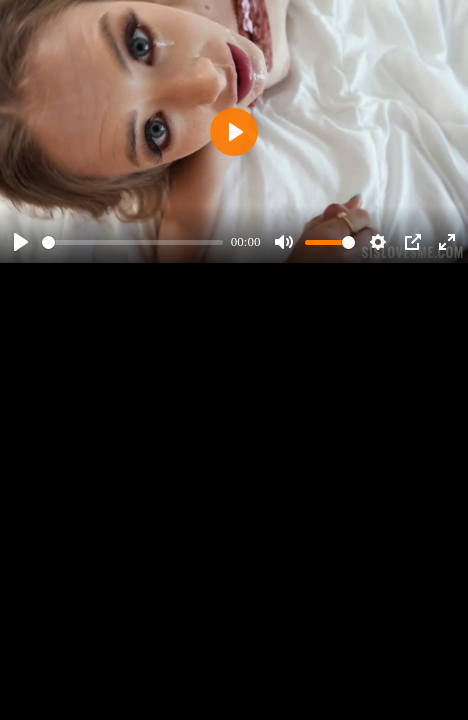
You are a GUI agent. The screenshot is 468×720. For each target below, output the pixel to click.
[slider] (132, 242)
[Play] (21, 242)
